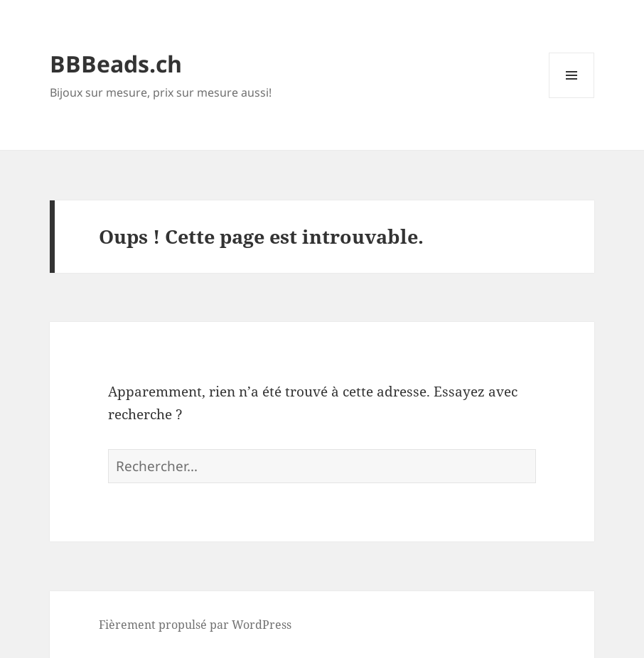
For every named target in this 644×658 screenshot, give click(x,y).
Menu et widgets (572, 98)
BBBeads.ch (116, 64)
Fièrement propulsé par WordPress (195, 625)
